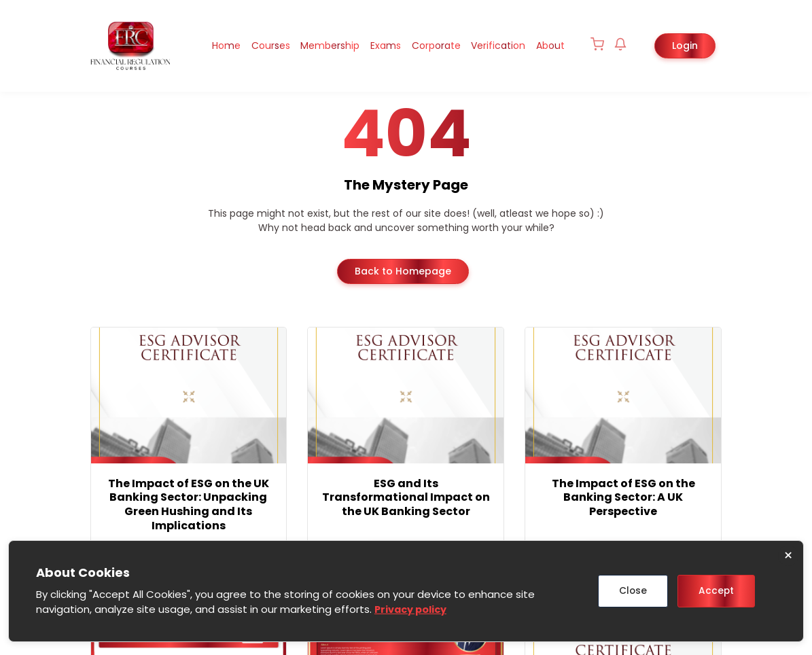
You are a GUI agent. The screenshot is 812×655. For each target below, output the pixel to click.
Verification (494, 46)
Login (685, 46)
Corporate (429, 46)
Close (629, 591)
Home (207, 46)
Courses (254, 46)
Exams (375, 46)
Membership (317, 46)
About (549, 46)
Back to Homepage (403, 270)
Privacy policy (412, 610)
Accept (715, 591)
